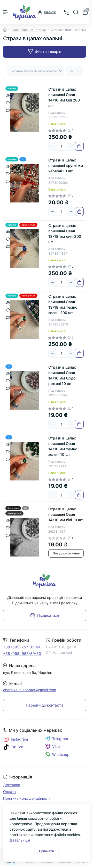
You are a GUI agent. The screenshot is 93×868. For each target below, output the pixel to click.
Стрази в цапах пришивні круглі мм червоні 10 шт (66, 165)
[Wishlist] (8, 103)
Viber (53, 747)
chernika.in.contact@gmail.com (30, 690)
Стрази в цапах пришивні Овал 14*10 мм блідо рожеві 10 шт (62, 375)
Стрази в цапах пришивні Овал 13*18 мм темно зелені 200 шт (63, 304)
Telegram (56, 739)
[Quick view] (8, 95)
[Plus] (71, 146)
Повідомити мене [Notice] (66, 553)
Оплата (9, 792)
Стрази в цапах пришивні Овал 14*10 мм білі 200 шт (64, 97)
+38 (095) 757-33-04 (22, 647)
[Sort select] (36, 71)
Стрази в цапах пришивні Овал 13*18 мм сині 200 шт (65, 234)
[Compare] (8, 110)
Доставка (12, 785)
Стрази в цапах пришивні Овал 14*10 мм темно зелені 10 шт (63, 446)
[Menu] (6, 12)
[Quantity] (62, 146)
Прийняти (47, 851)
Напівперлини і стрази (29, 30)
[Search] (76, 12)
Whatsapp (57, 755)
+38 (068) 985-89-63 (22, 653)
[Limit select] (74, 71)
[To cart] (79, 146)
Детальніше (20, 840)
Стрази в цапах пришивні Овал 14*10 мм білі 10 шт (66, 514)
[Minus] (52, 146)
